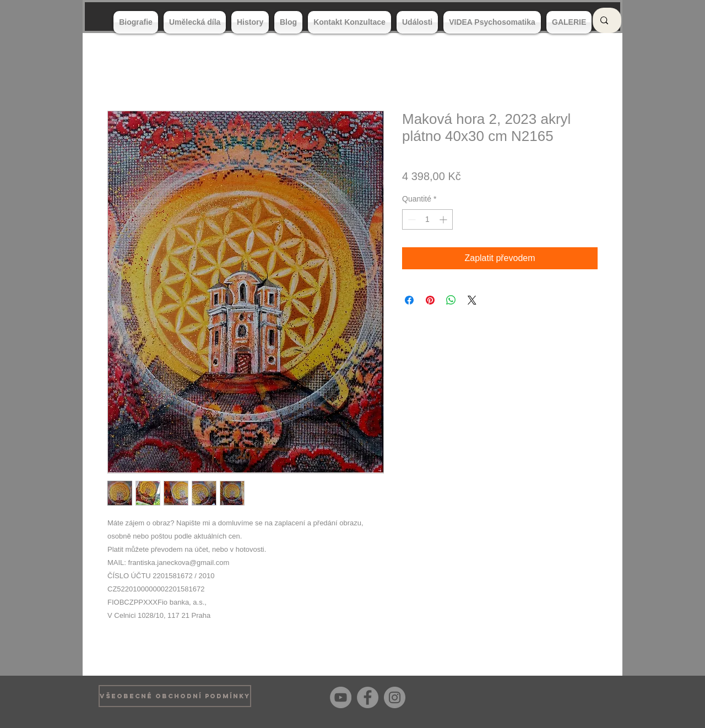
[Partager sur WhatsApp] (451, 300)
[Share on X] (472, 300)
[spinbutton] (427, 219)
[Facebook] (368, 697)
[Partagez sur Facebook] (409, 300)
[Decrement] (411, 219)
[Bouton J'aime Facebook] (589, 696)
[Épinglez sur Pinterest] (430, 300)
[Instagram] (395, 697)
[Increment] (444, 219)
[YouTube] (341, 697)
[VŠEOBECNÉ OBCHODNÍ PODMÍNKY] (175, 696)
